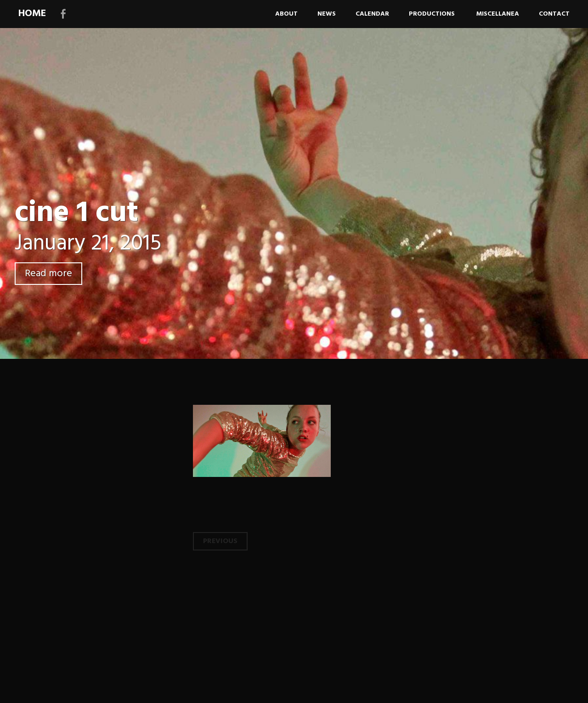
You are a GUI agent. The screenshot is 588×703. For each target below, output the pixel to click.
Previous (220, 541)
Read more (48, 274)
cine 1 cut (76, 213)
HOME (32, 14)
